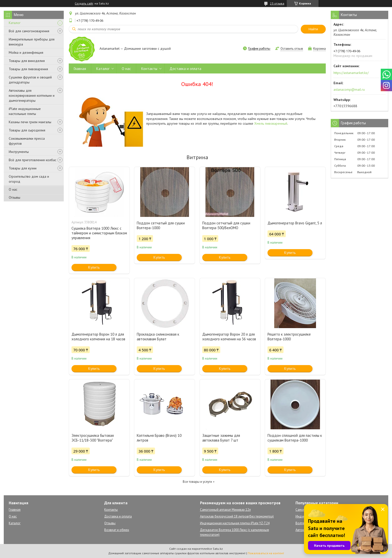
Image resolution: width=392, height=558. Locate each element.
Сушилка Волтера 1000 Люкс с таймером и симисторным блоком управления (99, 233)
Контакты (149, 69)
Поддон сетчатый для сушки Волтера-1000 (161, 225)
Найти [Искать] (313, 29)
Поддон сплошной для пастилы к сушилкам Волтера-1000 (295, 438)
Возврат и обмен (117, 530)
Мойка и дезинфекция (26, 52)
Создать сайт (84, 3)
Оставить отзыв (292, 49)
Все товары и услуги (197, 482)
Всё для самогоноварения (29, 31)
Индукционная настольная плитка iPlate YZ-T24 (235, 523)
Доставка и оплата (185, 69)
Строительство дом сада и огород (29, 179)
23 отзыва (277, 3)
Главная (80, 69)
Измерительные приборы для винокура (32, 42)
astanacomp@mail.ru (349, 89)
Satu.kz (218, 549)
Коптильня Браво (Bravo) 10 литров (159, 438)
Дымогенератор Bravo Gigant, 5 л (295, 223)
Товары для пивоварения (28, 69)
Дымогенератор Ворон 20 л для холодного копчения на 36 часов (229, 337)
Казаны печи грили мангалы (30, 122)
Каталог (15, 23)
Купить (94, 267)
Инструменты (19, 152)
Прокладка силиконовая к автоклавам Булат (158, 337)
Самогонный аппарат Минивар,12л (225, 510)
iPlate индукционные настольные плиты (25, 111)
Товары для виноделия (27, 61)
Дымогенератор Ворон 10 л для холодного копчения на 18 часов (98, 337)
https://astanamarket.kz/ (351, 73)
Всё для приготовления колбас (32, 160)
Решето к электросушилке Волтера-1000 (289, 337)
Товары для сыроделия (27, 130)
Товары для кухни (23, 168)
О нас (13, 189)
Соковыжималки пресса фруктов (27, 141)
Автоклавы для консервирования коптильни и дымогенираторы (32, 95)
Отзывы (14, 197)
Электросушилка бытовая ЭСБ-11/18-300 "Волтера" (93, 438)
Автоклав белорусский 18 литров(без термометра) (237, 516)
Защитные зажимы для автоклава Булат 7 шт (221, 438)
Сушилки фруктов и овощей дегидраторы (30, 80)
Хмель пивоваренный (271, 123)
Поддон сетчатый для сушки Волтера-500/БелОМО (226, 225)
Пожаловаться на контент (266, 553)
